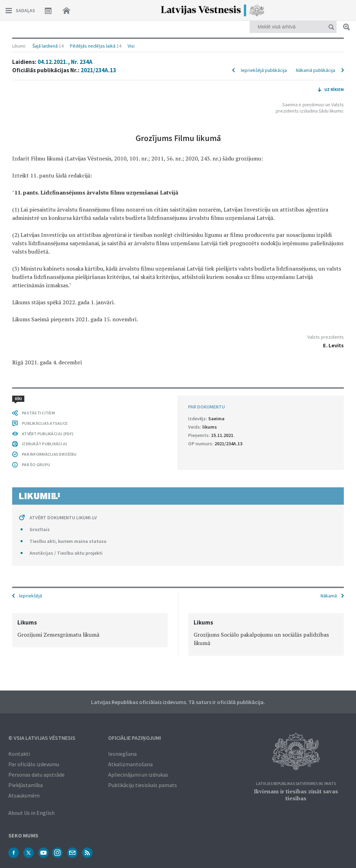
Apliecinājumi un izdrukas (138, 775)
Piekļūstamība (26, 785)
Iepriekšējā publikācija (264, 70)
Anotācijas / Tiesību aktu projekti (66, 553)
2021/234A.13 (98, 70)
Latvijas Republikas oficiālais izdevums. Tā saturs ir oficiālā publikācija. (178, 702)
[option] (90, 630)
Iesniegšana (122, 754)
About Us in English (31, 813)
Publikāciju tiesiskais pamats (143, 785)
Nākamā (329, 596)
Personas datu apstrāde (37, 775)
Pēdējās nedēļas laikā (93, 46)
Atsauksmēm (24, 795)
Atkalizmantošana (130, 764)
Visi (131, 46)
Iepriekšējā (31, 596)
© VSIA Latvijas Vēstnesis (42, 738)
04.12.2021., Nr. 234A (65, 62)
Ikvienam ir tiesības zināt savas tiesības (296, 795)
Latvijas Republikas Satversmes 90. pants (296, 784)
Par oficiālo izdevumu (34, 764)
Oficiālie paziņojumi (135, 738)
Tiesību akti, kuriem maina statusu (68, 541)
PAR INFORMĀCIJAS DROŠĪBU (49, 454)
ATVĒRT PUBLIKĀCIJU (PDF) (48, 434)
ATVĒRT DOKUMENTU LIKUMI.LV (63, 518)
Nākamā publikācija (315, 70)
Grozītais (40, 529)
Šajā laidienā (45, 46)
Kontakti (19, 754)
